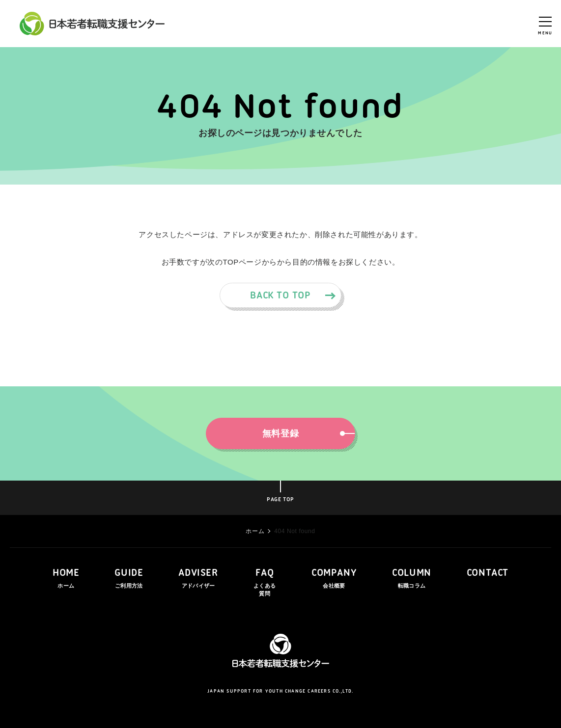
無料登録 (304, 433)
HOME (66, 579)
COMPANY (334, 579)
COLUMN (412, 579)
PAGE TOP (280, 500)
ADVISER (198, 579)
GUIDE (129, 579)
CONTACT (488, 573)
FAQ (265, 583)
